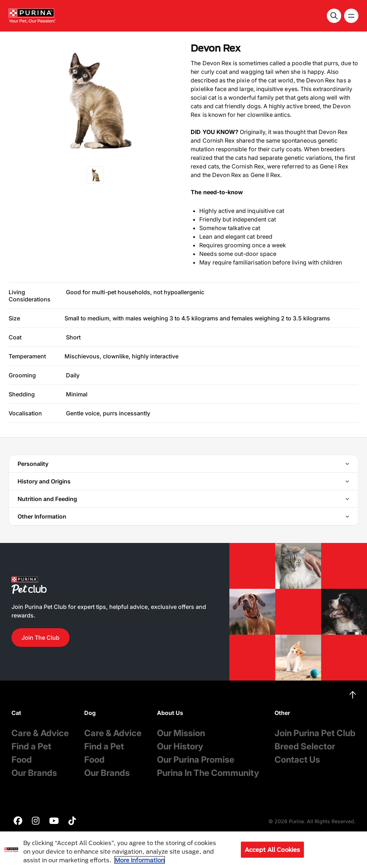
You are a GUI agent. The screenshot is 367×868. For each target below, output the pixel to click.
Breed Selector (305, 746)
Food (22, 760)
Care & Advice (40, 733)
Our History (180, 746)
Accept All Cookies (273, 850)
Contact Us (297, 760)
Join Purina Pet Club (315, 733)
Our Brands (34, 773)
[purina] (18, 822)
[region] (183, 850)
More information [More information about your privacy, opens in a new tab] (140, 860)
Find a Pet (31, 746)
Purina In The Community (208, 773)
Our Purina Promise (196, 760)
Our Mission (181, 733)
